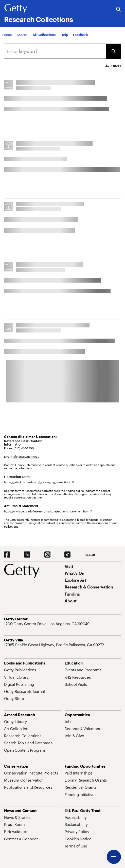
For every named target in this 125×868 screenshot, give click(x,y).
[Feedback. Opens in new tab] (81, 37)
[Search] (22, 37)
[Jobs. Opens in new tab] (68, 722)
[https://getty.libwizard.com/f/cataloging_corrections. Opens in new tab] (39, 482)
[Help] (64, 37)
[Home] (7, 37)
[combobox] (55, 51)
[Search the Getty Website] (119, 10)
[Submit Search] (113, 51)
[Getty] (16, 9)
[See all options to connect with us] (90, 555)
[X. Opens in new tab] (27, 555)
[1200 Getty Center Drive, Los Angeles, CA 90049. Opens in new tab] (47, 624)
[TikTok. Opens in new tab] (67, 555)
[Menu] (114, 857)
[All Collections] (44, 37)
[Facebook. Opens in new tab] (7, 555)
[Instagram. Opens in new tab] (47, 555)
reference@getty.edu (26, 457)
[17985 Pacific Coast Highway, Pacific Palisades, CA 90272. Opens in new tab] (55, 645)
